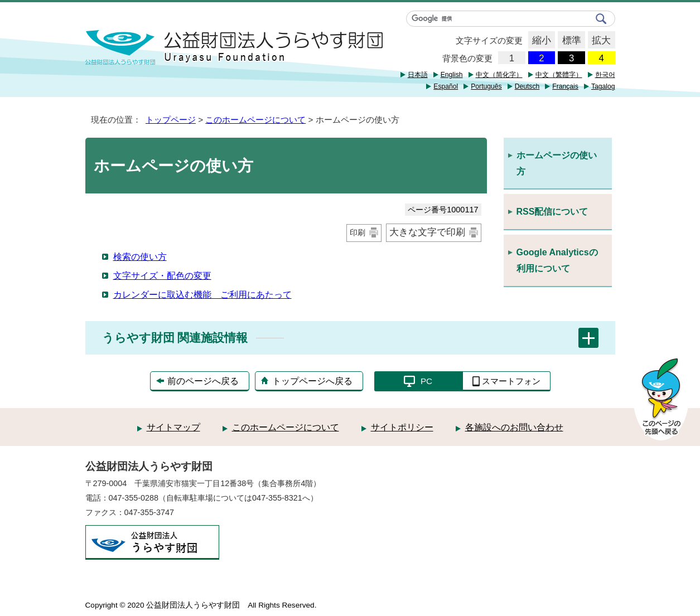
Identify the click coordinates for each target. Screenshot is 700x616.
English (452, 75)
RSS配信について (552, 212)
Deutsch (527, 86)
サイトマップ (173, 427)
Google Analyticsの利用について (557, 260)
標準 (569, 41)
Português (486, 86)
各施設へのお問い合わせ (514, 427)
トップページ (171, 120)
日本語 (418, 75)
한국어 (605, 75)
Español (446, 86)
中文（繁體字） (559, 75)
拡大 (599, 41)
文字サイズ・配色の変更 (162, 276)
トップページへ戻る (312, 381)
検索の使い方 (140, 257)
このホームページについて (255, 120)
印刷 (358, 232)
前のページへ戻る (203, 381)
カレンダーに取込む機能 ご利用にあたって (202, 295)
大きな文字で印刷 (427, 232)
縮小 (540, 41)
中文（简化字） (499, 75)
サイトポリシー (402, 427)
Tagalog (603, 86)
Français (565, 86)
